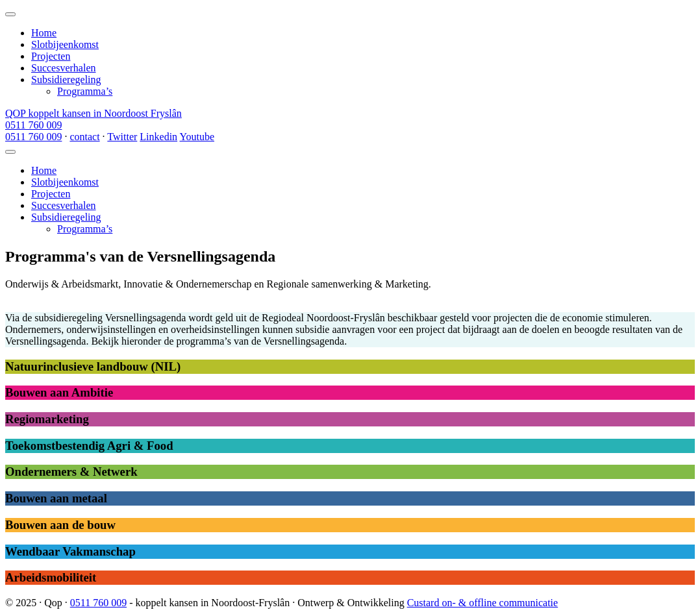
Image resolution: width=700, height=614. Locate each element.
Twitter (122, 137)
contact (84, 137)
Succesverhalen (64, 68)
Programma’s (85, 91)
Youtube (197, 137)
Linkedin (158, 137)
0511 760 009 (33, 125)
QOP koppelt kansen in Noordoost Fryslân (94, 113)
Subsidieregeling (66, 80)
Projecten (51, 56)
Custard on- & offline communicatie (483, 603)
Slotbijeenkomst (65, 44)
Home (44, 33)
